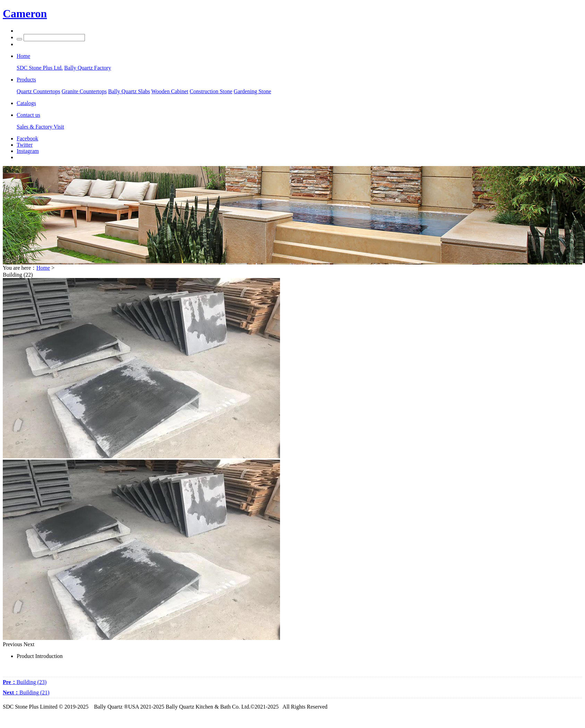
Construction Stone (211, 91)
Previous (12, 644)
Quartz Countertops (38, 91)
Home (43, 268)
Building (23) (25, 682)
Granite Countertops (84, 91)
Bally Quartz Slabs (129, 91)
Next (29, 644)
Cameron (25, 14)
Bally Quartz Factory (88, 68)
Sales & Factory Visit (40, 127)
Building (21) (26, 692)
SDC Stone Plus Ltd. (40, 68)
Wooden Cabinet (170, 91)
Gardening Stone (252, 91)
